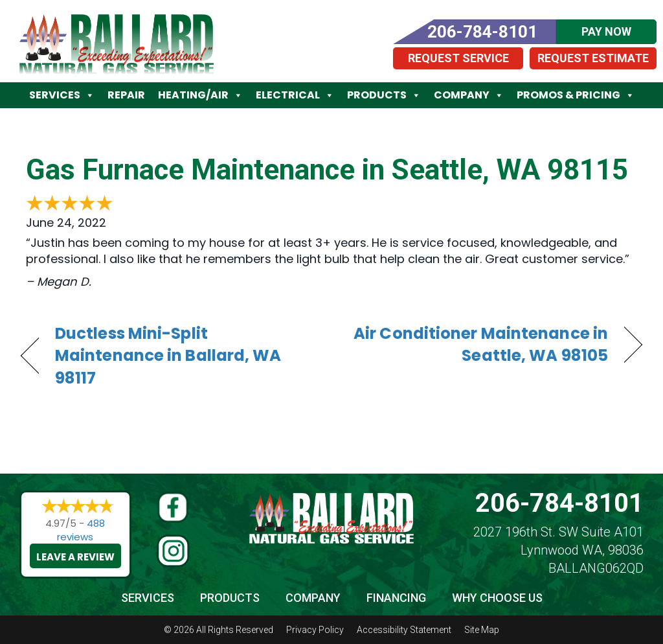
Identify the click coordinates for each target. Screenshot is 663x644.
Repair (126, 95)
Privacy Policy (315, 630)
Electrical (295, 95)
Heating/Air (200, 95)
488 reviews (81, 530)
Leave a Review (75, 557)
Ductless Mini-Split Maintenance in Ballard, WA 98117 (168, 356)
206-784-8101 (559, 503)
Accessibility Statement (404, 630)
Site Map (482, 630)
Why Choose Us (497, 598)
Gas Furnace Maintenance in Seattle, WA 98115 (327, 170)
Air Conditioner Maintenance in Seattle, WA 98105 (479, 345)
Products (384, 95)
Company (469, 95)
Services (62, 95)
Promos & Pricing (576, 95)
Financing (396, 598)
